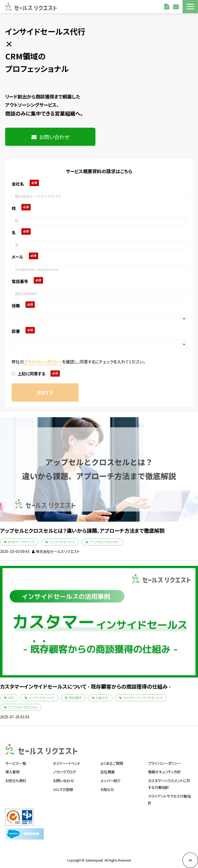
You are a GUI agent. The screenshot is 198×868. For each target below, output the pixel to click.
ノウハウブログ (64, 772)
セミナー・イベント (67, 763)
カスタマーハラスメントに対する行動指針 (169, 784)
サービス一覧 (16, 763)
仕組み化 (102, 698)
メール (17, 257)
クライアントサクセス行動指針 (169, 799)
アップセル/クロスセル (104, 542)
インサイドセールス (62, 542)
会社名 (18, 184)
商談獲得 (75, 698)
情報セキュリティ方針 (164, 772)
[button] (190, 7)
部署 (16, 331)
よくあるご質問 (112, 763)
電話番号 (20, 281)
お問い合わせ (176, 6)
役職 (16, 306)
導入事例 (12, 772)
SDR (11, 698)
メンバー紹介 (110, 781)
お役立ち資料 (16, 781)
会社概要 (108, 772)
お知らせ (107, 789)
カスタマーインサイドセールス (143, 698)
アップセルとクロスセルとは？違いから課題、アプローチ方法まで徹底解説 (82, 531)
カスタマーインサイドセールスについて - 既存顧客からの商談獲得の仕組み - (85, 686)
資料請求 (167, 6)
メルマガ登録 (63, 789)
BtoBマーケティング (21, 542)
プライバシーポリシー (43, 362)
